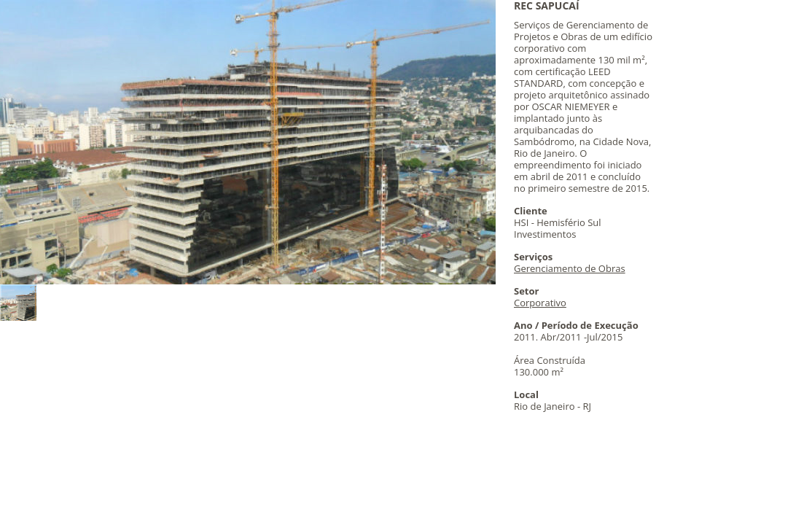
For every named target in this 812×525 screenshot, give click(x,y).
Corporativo (540, 303)
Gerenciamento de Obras (570, 268)
